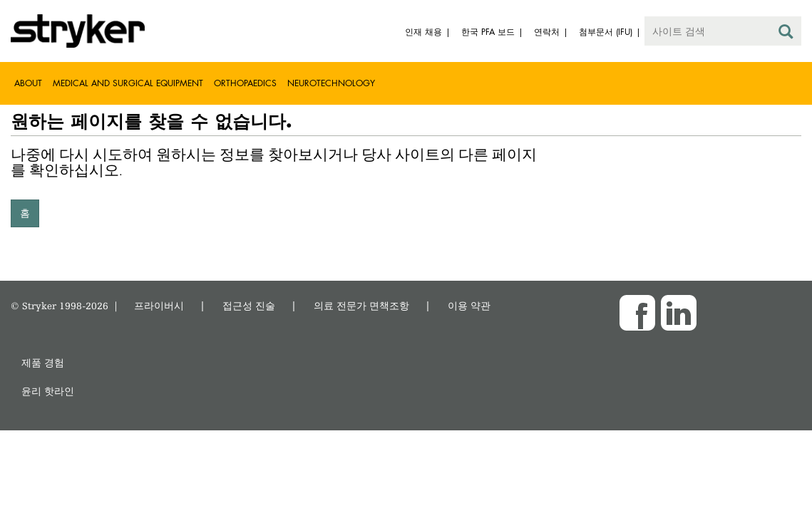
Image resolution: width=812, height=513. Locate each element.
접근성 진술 (249, 305)
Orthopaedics (245, 83)
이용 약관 (469, 305)
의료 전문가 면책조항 (361, 305)
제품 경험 (43, 362)
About (28, 83)
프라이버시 (159, 305)
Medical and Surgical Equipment (128, 83)
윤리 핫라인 (48, 391)
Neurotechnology (331, 83)
